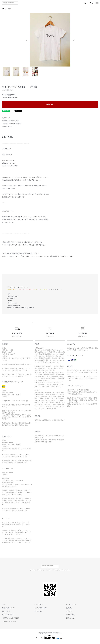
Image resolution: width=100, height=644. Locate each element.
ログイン (69, 611)
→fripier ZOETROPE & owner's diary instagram (21, 307)
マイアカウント (71, 604)
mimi (10, 9)
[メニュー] (97, 3)
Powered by (50, 637)
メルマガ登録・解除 (40, 608)
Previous (26, 40)
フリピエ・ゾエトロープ (25, 289)
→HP (9, 294)
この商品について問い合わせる (12, 124)
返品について (6, 118)
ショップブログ (39, 604)
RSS (35, 611)
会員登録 (69, 608)
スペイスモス (11, 289)
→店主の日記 (11, 298)
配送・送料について (8, 608)
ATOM (40, 611)
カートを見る (70, 615)
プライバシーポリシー (9, 621)
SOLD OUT (50, 104)
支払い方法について (8, 615)
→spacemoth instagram (14, 305)
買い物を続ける (7, 127)
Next (74, 40)
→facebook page (12, 303)
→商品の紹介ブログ (13, 296)
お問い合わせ (70, 618)
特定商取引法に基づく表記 (10, 121)
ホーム (4, 9)
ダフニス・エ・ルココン (42, 289)
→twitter (9, 301)
